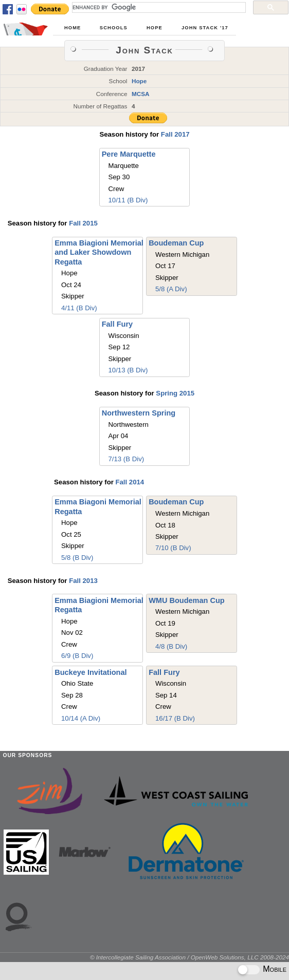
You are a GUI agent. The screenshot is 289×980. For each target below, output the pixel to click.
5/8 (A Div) (171, 289)
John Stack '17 (205, 28)
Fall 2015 (83, 223)
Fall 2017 (175, 134)
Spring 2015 (175, 393)
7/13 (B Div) (127, 459)
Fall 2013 (83, 581)
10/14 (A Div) (81, 718)
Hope (155, 28)
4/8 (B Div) (171, 646)
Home (73, 28)
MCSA (141, 94)
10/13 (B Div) (128, 370)
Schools (114, 28)
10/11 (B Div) (128, 200)
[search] (158, 7)
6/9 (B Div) (77, 656)
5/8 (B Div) (77, 558)
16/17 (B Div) (175, 718)
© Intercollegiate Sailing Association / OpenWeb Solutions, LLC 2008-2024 (189, 957)
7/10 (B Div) (173, 548)
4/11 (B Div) (79, 308)
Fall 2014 (130, 482)
